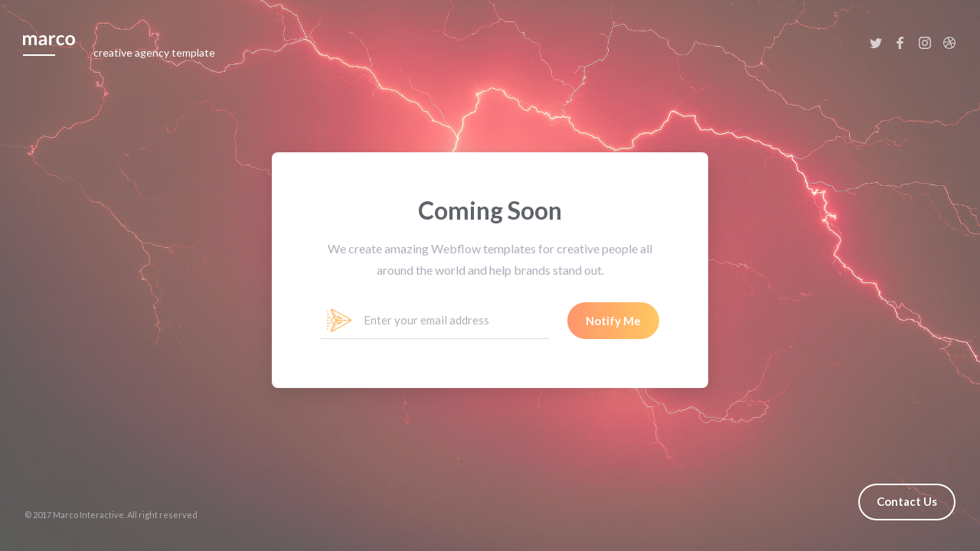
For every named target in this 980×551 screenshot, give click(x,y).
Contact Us (907, 501)
